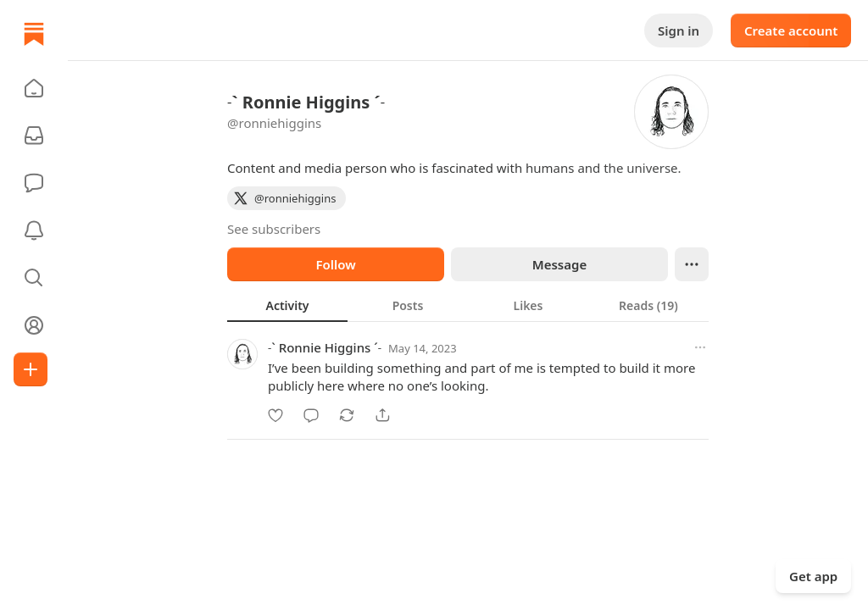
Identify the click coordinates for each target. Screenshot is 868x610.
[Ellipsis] (692, 264)
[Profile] (34, 325)
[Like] (275, 415)
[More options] (700, 347)
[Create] (31, 369)
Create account (791, 30)
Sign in (679, 30)
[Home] (34, 34)
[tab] (287, 305)
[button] (34, 88)
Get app (813, 576)
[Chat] (34, 183)
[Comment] (311, 415)
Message (559, 264)
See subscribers (274, 229)
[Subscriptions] (34, 136)
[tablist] (468, 305)
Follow (335, 264)
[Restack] (347, 415)
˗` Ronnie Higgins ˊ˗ (325, 347)
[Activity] (34, 230)
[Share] (382, 415)
